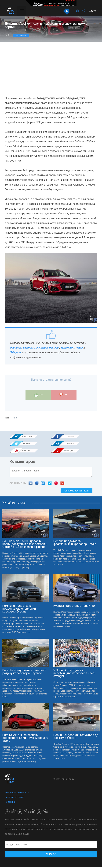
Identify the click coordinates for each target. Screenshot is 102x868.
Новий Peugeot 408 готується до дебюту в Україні (76, 738)
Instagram (42, 348)
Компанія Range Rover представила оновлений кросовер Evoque (19, 610)
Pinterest (54, 348)
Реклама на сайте (15, 798)
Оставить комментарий (76, 492)
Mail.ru (43, 484)
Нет (64, 395)
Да (38, 395)
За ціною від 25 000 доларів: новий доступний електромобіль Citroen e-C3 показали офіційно (25, 545)
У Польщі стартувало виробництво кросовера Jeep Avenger (74, 674)
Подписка (51, 855)
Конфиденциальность (17, 793)
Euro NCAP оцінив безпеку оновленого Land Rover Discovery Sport (25, 739)
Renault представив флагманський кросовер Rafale (75, 544)
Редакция (10, 803)
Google (62, 484)
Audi (15, 418)
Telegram (15, 353)
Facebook (16, 348)
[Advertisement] (51, 69)
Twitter (79, 348)
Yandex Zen (67, 348)
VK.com (31, 484)
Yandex (56, 484)
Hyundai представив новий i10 (74, 607)
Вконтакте (29, 348)
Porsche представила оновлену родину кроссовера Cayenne (24, 673)
